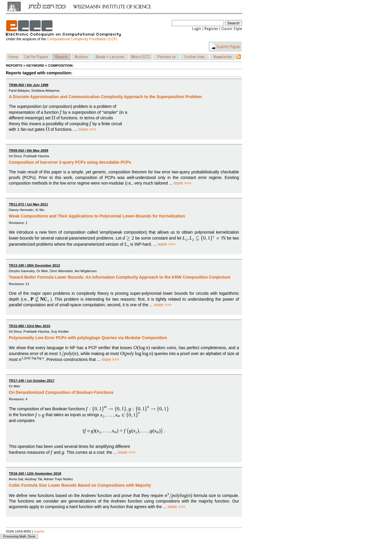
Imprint (39, 531)
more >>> (87, 129)
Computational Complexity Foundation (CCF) (82, 39)
